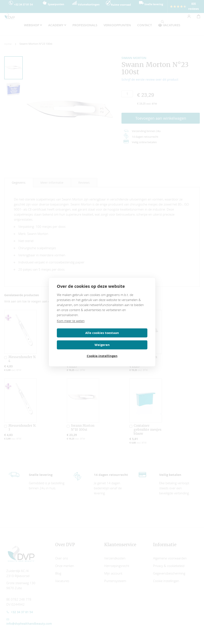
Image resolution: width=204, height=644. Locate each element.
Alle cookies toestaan (79, 338)
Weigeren (125, 338)
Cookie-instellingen (102, 350)
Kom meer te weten (71, 326)
